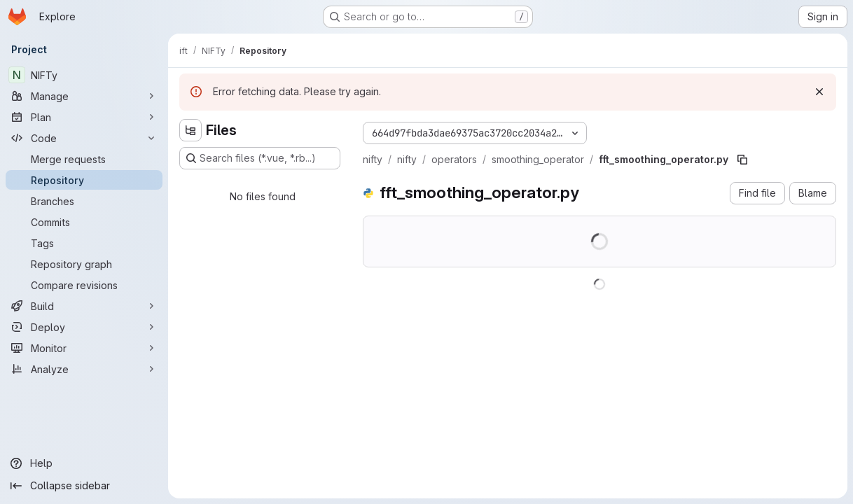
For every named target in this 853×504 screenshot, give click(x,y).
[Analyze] (84, 369)
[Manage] (84, 96)
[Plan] (84, 117)
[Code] (84, 138)
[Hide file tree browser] (190, 130)
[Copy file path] (742, 160)
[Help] (84, 463)
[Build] (84, 306)
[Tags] (84, 243)
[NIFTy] (84, 75)
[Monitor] (84, 348)
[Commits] (84, 222)
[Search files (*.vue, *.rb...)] (260, 158)
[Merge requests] (84, 159)
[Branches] (84, 201)
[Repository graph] (84, 264)
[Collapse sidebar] (84, 486)
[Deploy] (84, 327)
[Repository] (84, 180)
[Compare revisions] (84, 285)
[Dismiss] (819, 92)
